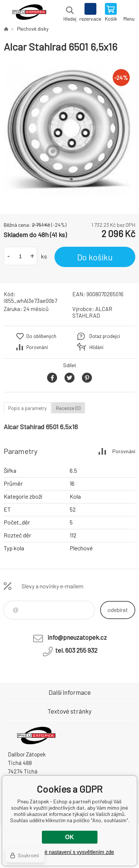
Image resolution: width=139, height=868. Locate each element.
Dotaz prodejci (105, 336)
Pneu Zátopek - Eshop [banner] (29, 13)
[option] (69, 130)
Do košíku (95, 257)
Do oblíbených (41, 336)
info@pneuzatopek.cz (77, 637)
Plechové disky (33, 29)
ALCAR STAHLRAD (92, 312)
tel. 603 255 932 (76, 650)
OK (70, 837)
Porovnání (37, 347)
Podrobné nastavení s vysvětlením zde (69, 852)
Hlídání (96, 347)
